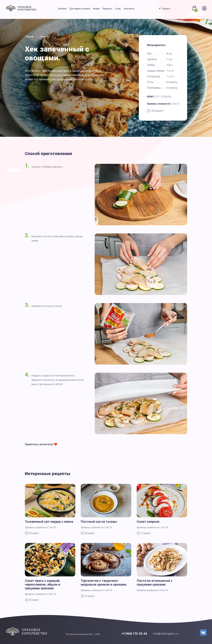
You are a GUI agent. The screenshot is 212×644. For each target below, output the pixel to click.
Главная (29, 36)
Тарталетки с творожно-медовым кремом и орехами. (104, 583)
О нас (121, 9)
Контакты (133, 9)
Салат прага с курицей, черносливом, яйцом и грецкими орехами (43, 584)
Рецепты (111, 9)
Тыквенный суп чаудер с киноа (49, 522)
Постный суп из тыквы (99, 522)
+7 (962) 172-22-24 (134, 634)
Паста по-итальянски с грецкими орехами (155, 583)
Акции (100, 9)
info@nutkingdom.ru (166, 634)
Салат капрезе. (148, 522)
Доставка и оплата (83, 9)
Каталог (66, 9)
